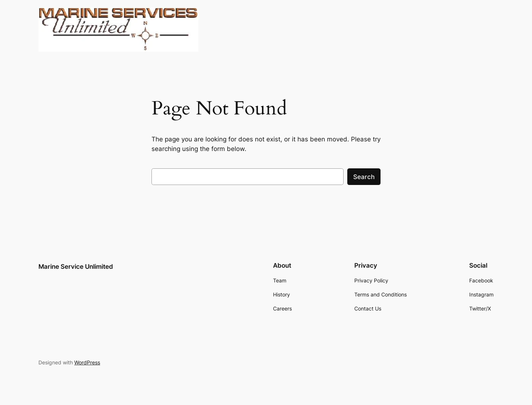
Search (364, 177)
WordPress (87, 362)
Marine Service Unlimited (76, 267)
